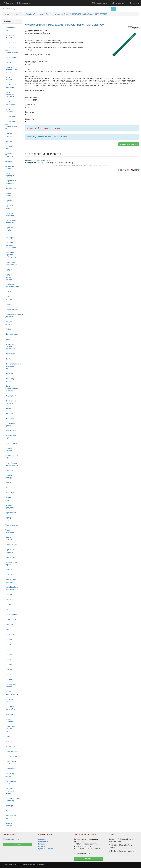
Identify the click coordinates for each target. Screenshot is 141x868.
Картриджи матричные (10, 214)
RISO (8, 649)
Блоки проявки (11, 57)
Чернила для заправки (10, 686)
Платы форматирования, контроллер (12, 388)
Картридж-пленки (10, 207)
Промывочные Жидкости (11, 402)
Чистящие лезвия (9, 700)
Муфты (8, 329)
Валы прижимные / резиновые (10, 94)
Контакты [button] (88, 859)
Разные (9, 679)
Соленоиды (10, 493)
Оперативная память (11, 817)
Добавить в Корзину (129, 144)
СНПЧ (8, 488)
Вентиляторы (11, 117)
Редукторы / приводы (10, 425)
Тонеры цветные (9, 539)
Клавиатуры (10, 769)
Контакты (42, 846)
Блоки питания (11, 43)
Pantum (9, 639)
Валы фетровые (9, 110)
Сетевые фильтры (9, 477)
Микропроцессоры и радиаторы (13, 799)
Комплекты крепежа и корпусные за (11, 245)
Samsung (9, 654)
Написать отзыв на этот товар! (39, 160)
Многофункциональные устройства (13, 315)
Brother (9, 594)
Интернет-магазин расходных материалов (32, 864)
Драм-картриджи (10, 175)
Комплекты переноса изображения (11, 255)
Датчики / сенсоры (9, 147)
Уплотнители (10, 575)
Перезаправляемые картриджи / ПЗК (13, 366)
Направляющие (12, 334)
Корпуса (9, 270)
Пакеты (8, 359)
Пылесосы (10, 418)
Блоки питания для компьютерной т (12, 50)
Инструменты (11, 188)
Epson (8, 604)
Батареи (9, 741)
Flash (8, 736)
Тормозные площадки (10, 551)
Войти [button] (18, 844)
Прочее (8, 408)
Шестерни (9, 714)
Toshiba (9, 669)
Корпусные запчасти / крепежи (10, 277)
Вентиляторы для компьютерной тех (11, 125)
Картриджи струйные (10, 229)
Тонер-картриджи (10, 531)
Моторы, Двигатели (9, 323)
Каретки (9, 201)
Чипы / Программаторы (12, 693)
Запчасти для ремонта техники (11, 729)
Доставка (42, 839)
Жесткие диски (11, 756)
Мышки (8, 811)
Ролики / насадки (9, 449)
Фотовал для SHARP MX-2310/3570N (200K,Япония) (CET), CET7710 (90, 165)
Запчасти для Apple (11, 762)
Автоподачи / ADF (10, 29)
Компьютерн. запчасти (10, 775)
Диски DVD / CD (12, 751)
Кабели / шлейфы (9, 194)
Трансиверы (10, 557)
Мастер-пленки (11, 309)
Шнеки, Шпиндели (9, 720)
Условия (42, 844)
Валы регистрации (10, 103)
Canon (8, 599)
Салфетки (9, 470)
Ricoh (8, 644)
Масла (8, 304)
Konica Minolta (11, 614)
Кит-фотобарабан (11, 236)
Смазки (8, 483)
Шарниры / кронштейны (10, 708)
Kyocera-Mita (11, 619)
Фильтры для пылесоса (11, 581)
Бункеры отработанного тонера (11, 70)
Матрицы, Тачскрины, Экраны (10, 791)
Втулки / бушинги (9, 135)
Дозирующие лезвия (10, 167)
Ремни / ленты (11, 443)
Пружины (9, 413)
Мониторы (9, 806)
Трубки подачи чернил (11, 563)
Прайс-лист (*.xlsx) (46, 849)
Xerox (8, 674)
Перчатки (9, 374)
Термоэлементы (12, 525)
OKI (7, 629)
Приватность (43, 842)
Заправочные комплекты (11, 182)
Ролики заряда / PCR (12, 457)
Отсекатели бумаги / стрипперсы (10, 346)
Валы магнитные (10, 78)
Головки (9, 141)
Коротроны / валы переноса (11, 263)
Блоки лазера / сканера (11, 36)
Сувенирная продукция (10, 506)
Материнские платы (11, 782)
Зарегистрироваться (11, 839)
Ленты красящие (9, 298)
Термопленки (11, 513)
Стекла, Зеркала (9, 499)
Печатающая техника (10, 380)
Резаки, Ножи (11, 431)
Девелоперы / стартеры (11, 155)
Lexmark (9, 624)
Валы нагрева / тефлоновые (11, 86)
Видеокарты (10, 746)
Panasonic (10, 634)
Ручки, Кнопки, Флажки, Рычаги (12, 464)
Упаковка (9, 570)
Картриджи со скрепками (11, 222)
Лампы (8, 292)
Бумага (8, 62)
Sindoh (9, 664)
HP (7, 609)
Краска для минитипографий (12, 286)
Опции (8, 339)
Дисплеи (9, 161)
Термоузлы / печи (10, 519)
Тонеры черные (12, 545)
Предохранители (12, 396)
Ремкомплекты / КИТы (12, 437)
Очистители (10, 354)
